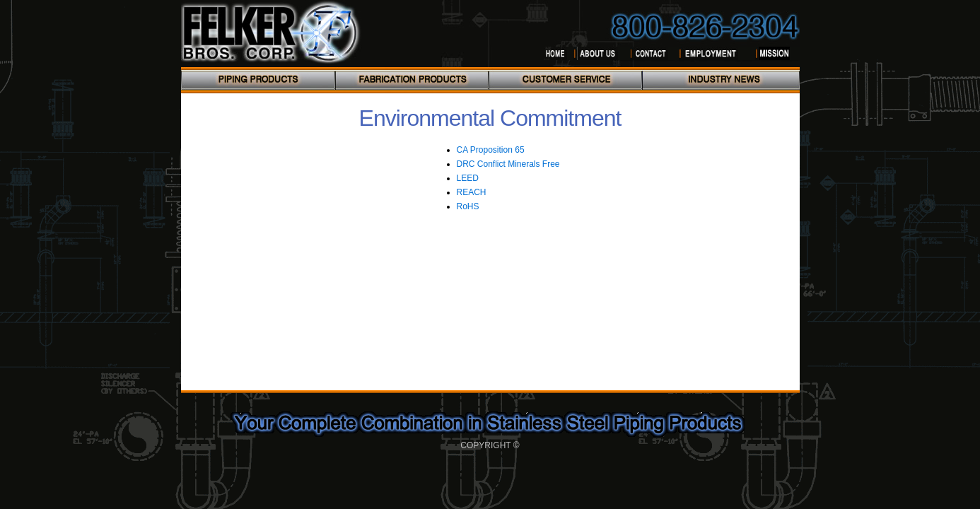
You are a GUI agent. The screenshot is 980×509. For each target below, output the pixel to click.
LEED (468, 178)
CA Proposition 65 (491, 150)
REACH (472, 192)
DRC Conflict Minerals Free (508, 164)
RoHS (468, 206)
